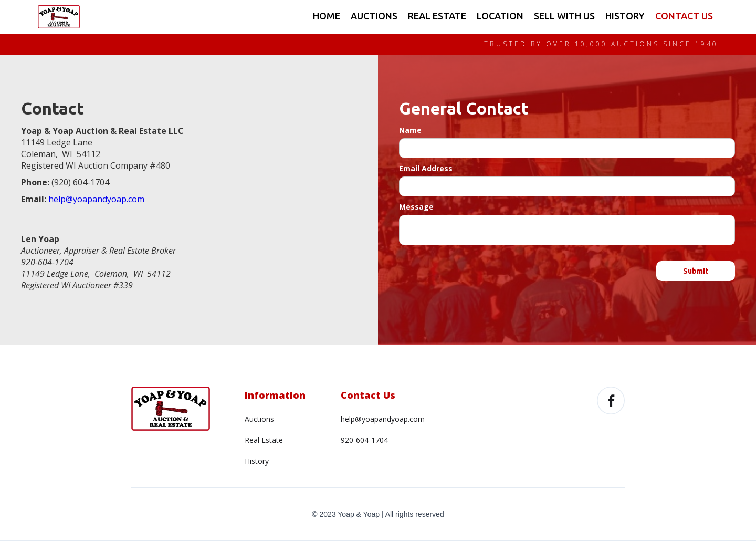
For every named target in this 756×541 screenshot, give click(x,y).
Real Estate (264, 440)
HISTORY (625, 16)
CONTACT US (684, 16)
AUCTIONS (374, 16)
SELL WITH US (564, 16)
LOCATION (500, 16)
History (257, 461)
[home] (59, 17)
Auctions (259, 419)
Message (416, 207)
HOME (327, 16)
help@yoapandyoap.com (383, 419)
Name (410, 130)
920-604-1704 (364, 440)
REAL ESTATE (437, 16)
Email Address (426, 168)
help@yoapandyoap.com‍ (96, 199)
